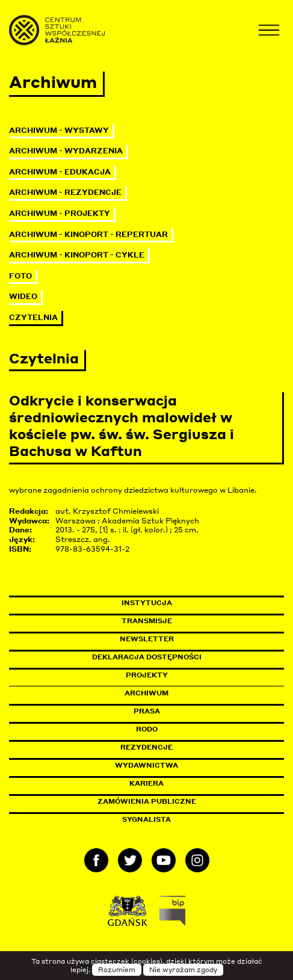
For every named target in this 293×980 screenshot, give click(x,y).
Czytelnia (33, 317)
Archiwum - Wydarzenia (66, 151)
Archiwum (146, 693)
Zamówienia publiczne (174, 801)
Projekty (147, 675)
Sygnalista (146, 819)
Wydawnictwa (146, 765)
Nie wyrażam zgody (183, 970)
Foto (20, 276)
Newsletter (147, 639)
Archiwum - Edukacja (60, 172)
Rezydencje (146, 747)
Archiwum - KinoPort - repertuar (88, 234)
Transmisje (198, 621)
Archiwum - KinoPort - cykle (77, 255)
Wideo (23, 296)
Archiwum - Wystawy (59, 130)
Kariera (146, 783)
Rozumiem (117, 970)
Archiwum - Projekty (60, 213)
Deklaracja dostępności (147, 657)
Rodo (147, 729)
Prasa (147, 711)
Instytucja (147, 603)
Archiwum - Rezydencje (65, 192)
